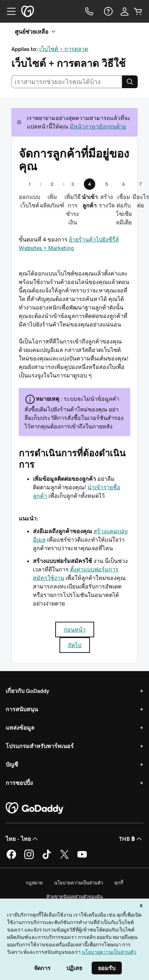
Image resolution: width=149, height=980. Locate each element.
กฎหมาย (34, 883)
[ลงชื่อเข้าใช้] (125, 11)
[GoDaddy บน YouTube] (82, 858)
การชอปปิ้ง (19, 783)
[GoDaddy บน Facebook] (11, 858)
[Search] (130, 82)
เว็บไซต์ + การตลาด (64, 49)
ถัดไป (75, 645)
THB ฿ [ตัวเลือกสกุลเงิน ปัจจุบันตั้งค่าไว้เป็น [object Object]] (131, 839)
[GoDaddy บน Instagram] (29, 858)
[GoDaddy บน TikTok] (47, 858)
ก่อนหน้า (75, 629)
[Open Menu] (8, 11)
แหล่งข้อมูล (20, 728)
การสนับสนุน (22, 709)
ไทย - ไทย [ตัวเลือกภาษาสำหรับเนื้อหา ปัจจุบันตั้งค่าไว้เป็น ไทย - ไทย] (22, 839)
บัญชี (12, 764)
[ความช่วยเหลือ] (108, 11)
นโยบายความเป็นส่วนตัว (79, 883)
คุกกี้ (119, 883)
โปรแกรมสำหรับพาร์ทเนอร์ (40, 746)
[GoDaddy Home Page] (35, 808)
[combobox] (67, 82)
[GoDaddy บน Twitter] (64, 858)
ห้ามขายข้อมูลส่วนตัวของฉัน (75, 897)
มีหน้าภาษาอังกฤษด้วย (98, 126)
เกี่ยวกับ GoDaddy (27, 691)
